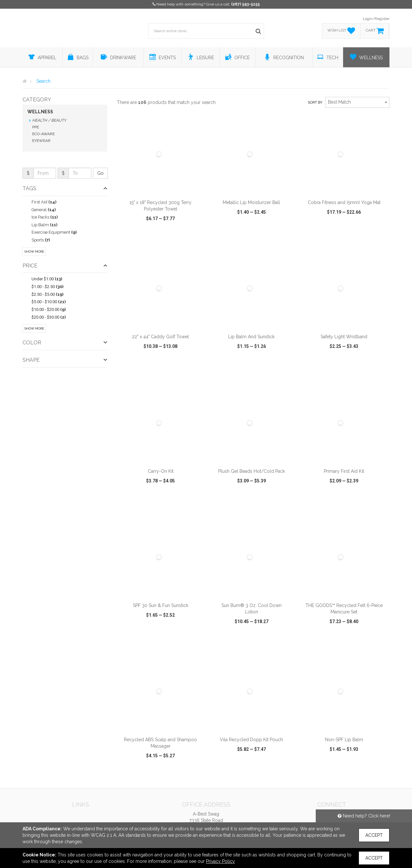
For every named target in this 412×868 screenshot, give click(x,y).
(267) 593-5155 (245, 4)
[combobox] (357, 102)
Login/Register (376, 19)
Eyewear (41, 141)
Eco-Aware (43, 134)
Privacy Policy (220, 861)
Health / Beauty (49, 120)
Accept (374, 835)
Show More (34, 252)
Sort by (315, 103)
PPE (36, 127)
